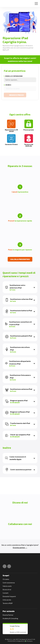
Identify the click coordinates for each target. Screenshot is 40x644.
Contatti (5, 593)
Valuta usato (7, 586)
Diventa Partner (8, 615)
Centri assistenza (9, 583)
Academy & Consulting (10, 618)
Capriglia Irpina (32, 545)
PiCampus (29, 641)
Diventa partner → (20, 548)
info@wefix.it (20, 641)
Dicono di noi (7, 590)
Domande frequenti (9, 596)
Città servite (7, 600)
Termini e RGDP (8, 603)
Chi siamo (6, 579)
